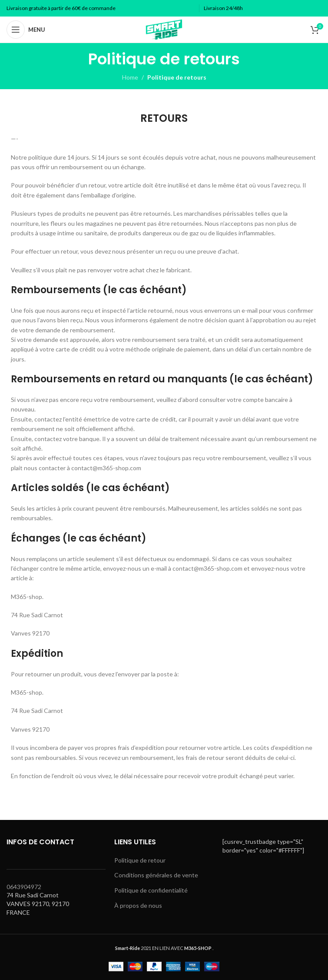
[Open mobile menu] (26, 30)
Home (130, 77)
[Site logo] (164, 29)
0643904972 (24, 887)
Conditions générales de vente (156, 875)
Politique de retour (140, 860)
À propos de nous (138, 905)
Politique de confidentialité (151, 890)
